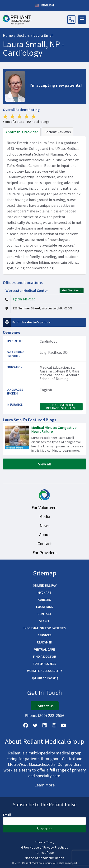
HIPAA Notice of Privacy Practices (44, 847)
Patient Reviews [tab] (58, 132)
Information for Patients (45, 628)
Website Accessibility (44, 671)
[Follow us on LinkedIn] (45, 726)
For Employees (44, 664)
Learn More (44, 785)
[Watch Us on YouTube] (64, 726)
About (44, 535)
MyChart (44, 592)
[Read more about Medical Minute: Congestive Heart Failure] (44, 439)
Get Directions (72, 290)
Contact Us (45, 706)
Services (45, 635)
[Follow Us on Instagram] (54, 726)
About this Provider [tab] (22, 132)
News (45, 526)
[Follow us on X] (35, 726)
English (44, 5)
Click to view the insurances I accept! (61, 407)
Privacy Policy (44, 842)
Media (45, 517)
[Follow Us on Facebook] (26, 726)
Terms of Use (44, 853)
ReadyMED (44, 642)
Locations (45, 607)
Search (45, 621)
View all (44, 464)
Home (8, 35)
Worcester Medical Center (27, 290)
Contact (45, 544)
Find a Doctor (44, 657)
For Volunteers (44, 507)
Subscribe (45, 829)
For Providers (44, 553)
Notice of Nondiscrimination (44, 858)
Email (7, 815)
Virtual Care (44, 649)
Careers (45, 600)
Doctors (23, 35)
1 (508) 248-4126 (24, 299)
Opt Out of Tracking (44, 678)
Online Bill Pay (45, 585)
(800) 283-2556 (51, 715)
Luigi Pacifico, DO (54, 352)
